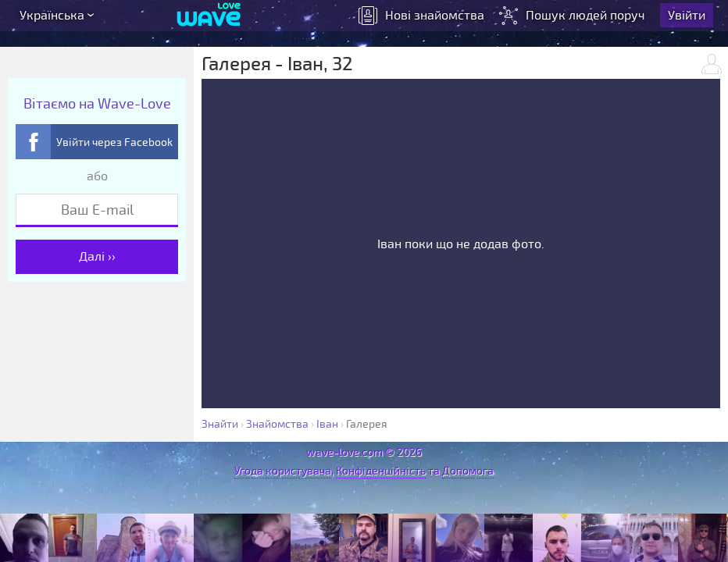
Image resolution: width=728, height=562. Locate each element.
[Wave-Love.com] (209, 20)
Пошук (579, 20)
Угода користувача (283, 471)
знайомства (427, 20)
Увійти (692, 20)
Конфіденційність (381, 471)
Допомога (468, 471)
